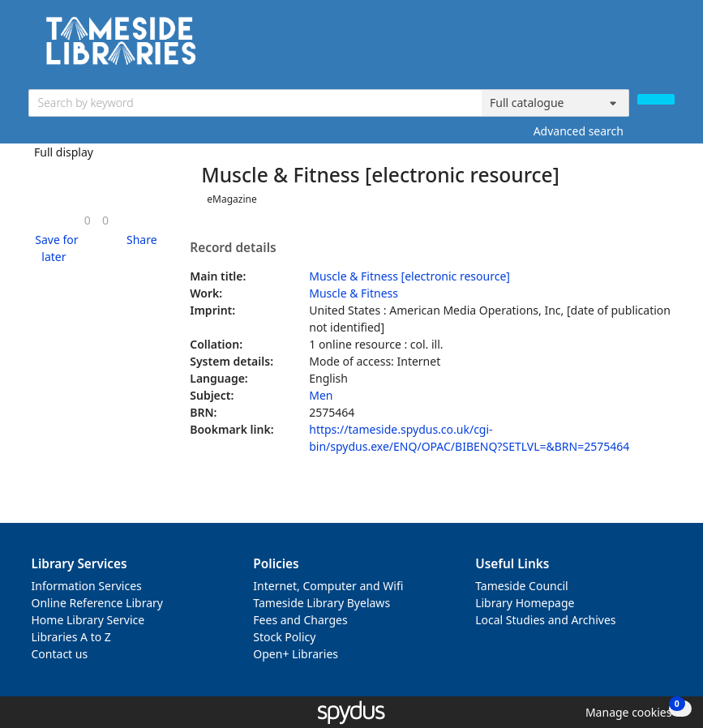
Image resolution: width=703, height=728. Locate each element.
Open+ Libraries (296, 654)
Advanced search (579, 131)
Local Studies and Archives (545, 620)
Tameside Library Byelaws (321, 603)
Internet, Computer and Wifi (328, 586)
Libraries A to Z (71, 637)
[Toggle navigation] (666, 47)
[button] (54, 248)
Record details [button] (233, 248)
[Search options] (555, 103)
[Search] (656, 99)
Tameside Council (522, 586)
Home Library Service (88, 620)
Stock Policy (284, 637)
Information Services (87, 586)
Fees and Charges (300, 620)
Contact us (60, 654)
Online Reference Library (97, 603)
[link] (88, 220)
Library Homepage (525, 603)
